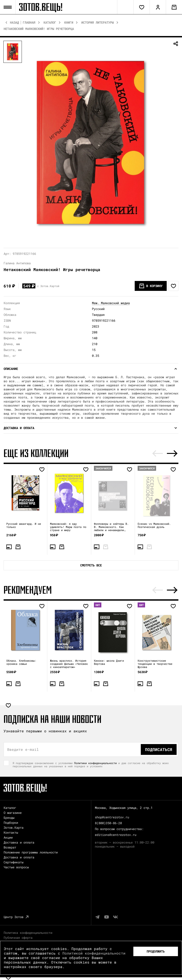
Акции (8, 837)
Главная (29, 23)
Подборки (11, 823)
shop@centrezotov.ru (112, 817)
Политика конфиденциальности (28, 933)
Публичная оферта (18, 938)
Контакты (11, 832)
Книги (69, 23)
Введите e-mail (23, 749)
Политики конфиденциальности (95, 763)
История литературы (98, 23)
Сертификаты (14, 862)
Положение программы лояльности (31, 852)
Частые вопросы (16, 867)
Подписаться (159, 749)
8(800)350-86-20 (108, 823)
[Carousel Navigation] (165, 453)
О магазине (13, 813)
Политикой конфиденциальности (94, 953)
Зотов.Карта (14, 827)
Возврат (10, 847)
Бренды (9, 818)
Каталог (50, 23)
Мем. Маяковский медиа (111, 303)
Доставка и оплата (19, 842)
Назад (14, 23)
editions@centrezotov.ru (116, 835)
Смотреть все (91, 565)
